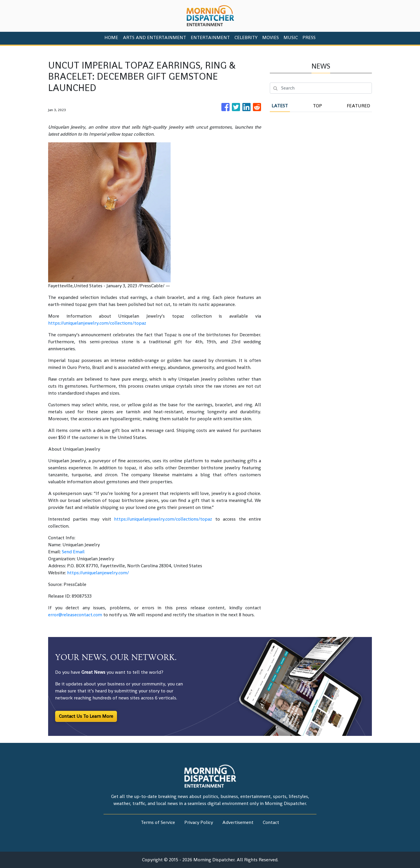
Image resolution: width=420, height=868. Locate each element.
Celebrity (246, 37)
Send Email (73, 552)
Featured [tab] (358, 106)
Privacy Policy (199, 822)
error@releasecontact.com (75, 615)
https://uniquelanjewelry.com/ (98, 573)
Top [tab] (317, 106)
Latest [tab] (280, 106)
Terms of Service (158, 822)
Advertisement (238, 822)
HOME (111, 37)
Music (291, 37)
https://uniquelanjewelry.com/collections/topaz (97, 323)
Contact (271, 822)
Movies (271, 37)
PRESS (309, 37)
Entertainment (210, 37)
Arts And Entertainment (154, 37)
